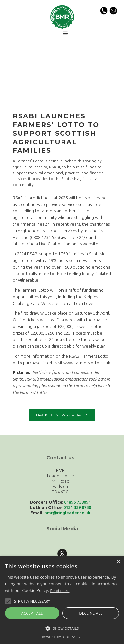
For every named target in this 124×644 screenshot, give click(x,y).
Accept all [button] (32, 613)
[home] (62, 16)
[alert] (62, 600)
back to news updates (62, 415)
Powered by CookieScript (62, 637)
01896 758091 (77, 502)
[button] (65, 34)
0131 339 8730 (77, 507)
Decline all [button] (91, 613)
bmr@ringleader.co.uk (67, 513)
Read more (60, 590)
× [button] (118, 562)
